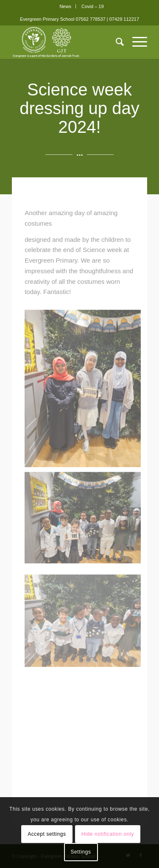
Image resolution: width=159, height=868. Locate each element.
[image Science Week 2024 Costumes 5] (83, 596)
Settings (81, 852)
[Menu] (135, 42)
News (65, 6)
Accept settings (47, 834)
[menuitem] (66, 6)
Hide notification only (108, 834)
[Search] (116, 42)
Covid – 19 (93, 6)
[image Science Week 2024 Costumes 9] (83, 387)
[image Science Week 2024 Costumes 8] (83, 508)
